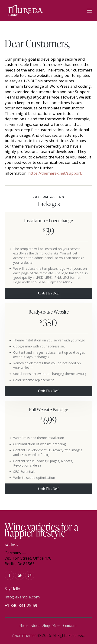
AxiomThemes (24, 635)
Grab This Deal (49, 293)
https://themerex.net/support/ (55, 173)
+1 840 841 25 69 (21, 605)
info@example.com (22, 597)
